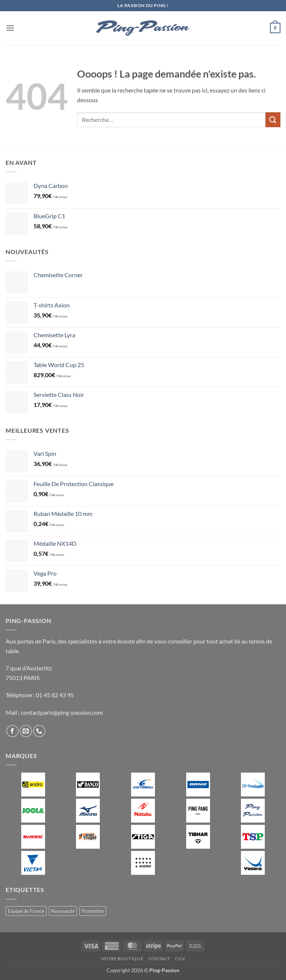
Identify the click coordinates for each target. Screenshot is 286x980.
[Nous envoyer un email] (26, 731)
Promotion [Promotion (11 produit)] (93, 911)
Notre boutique (122, 959)
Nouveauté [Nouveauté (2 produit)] (63, 911)
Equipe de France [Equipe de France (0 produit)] (26, 911)
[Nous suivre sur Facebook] (12, 731)
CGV (180, 959)
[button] (10, 28)
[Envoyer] (273, 120)
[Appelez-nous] (39, 731)
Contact (159, 959)
